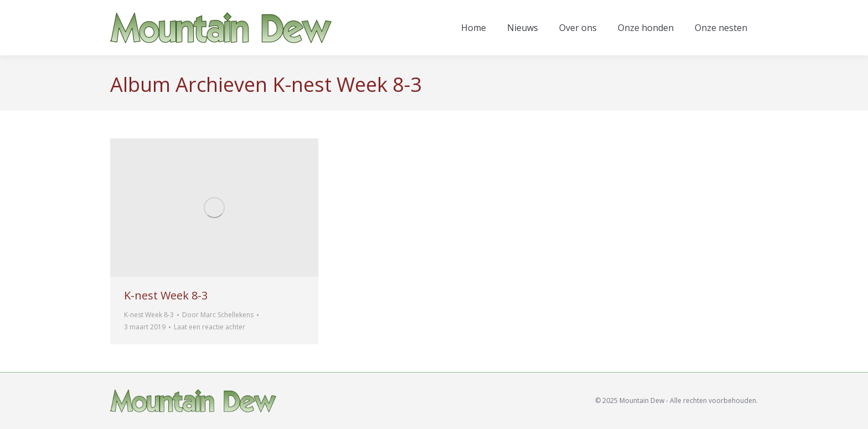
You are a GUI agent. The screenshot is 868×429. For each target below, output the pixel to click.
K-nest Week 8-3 (166, 295)
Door (218, 315)
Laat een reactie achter (210, 327)
